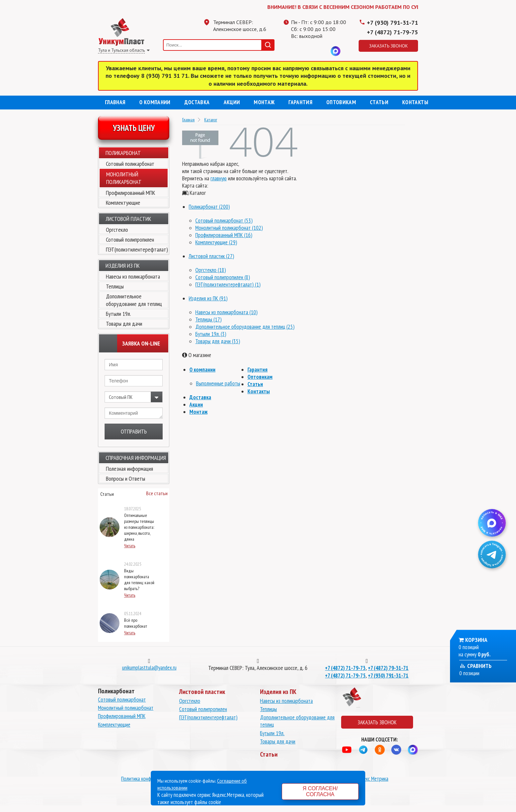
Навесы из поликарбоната (133, 276)
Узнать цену (134, 128)
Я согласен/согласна (320, 791)
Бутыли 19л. (118, 314)
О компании (155, 102)
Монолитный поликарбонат (126, 708)
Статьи (379, 102)
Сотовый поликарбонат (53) (224, 221)
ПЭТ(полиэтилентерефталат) (137, 249)
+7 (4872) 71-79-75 (392, 32)
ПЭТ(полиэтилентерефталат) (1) (228, 285)
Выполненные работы (218, 383)
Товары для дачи (124, 324)
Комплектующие (123, 203)
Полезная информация (129, 469)
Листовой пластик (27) (211, 256)
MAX (336, 51)
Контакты (415, 102)
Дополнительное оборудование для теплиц (134, 300)
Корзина (476, 640)
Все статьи (157, 493)
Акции (232, 102)
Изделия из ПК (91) (208, 298)
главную (219, 178)
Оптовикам (341, 102)
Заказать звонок (388, 46)
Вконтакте (322, 51)
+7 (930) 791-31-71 (392, 23)
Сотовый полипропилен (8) (223, 277)
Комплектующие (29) (216, 242)
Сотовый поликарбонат (130, 164)
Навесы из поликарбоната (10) (226, 312)
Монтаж (264, 102)
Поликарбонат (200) (209, 207)
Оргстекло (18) (211, 270)
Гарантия (300, 102)
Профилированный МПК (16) (224, 235)
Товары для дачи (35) (218, 341)
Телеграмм (296, 51)
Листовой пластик (128, 219)
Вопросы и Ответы (126, 479)
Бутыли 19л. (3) (211, 334)
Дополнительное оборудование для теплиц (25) (245, 327)
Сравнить (475, 666)
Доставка (197, 102)
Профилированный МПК (130, 193)
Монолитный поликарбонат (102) (229, 228)
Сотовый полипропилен (130, 240)
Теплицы (115, 286)
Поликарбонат (123, 153)
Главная (115, 102)
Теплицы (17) (209, 319)
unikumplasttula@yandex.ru (149, 668)
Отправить (134, 431)
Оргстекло (117, 230)
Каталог (211, 120)
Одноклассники (309, 51)
